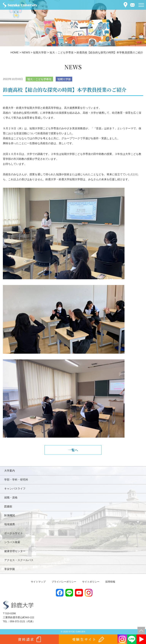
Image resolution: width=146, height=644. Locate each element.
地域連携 (10, 524)
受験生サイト (84, 639)
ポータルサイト (13, 533)
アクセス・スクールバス (19, 560)
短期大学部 (64, 79)
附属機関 (10, 515)
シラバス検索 (12, 542)
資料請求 (26, 639)
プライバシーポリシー (64, 582)
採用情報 (110, 582)
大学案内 (10, 471)
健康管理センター (15, 551)
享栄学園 (10, 569)
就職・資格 (11, 497)
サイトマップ (38, 582)
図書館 (8, 506)
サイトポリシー (91, 582)
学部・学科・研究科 (16, 480)
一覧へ (73, 450)
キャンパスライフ (15, 489)
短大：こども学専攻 (39, 79)
